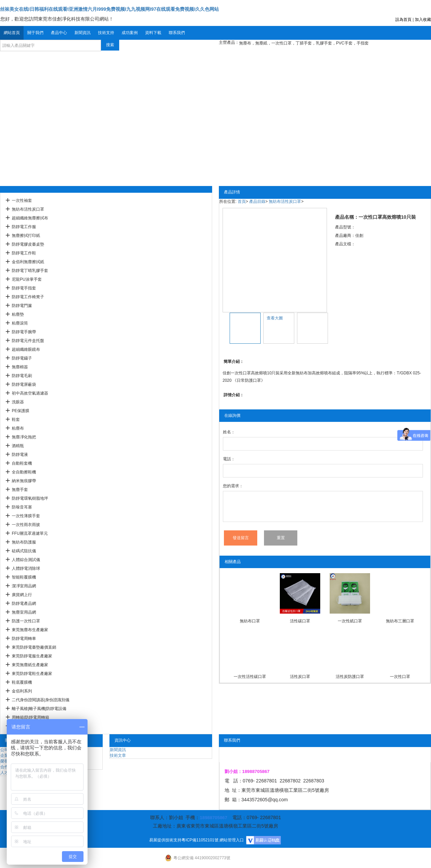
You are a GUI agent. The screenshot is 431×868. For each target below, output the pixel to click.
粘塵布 (18, 428)
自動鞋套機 (22, 463)
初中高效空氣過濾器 (30, 393)
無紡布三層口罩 (400, 621)
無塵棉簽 (20, 367)
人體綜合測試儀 (26, 560)
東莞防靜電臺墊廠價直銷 (34, 647)
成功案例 (130, 33)
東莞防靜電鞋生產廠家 (32, 674)
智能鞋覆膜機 (24, 577)
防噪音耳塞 (22, 507)
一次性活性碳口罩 (250, 677)
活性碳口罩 (300, 621)
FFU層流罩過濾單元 (30, 533)
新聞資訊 (82, 33)
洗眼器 (18, 402)
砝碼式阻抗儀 (24, 551)
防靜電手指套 (24, 288)
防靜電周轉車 (24, 639)
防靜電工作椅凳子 (28, 297)
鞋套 (16, 420)
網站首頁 (12, 33)
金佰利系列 (22, 691)
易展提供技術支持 (165, 840)
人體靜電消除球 (26, 568)
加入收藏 (423, 20)
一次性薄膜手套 (26, 516)
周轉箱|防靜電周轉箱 (30, 717)
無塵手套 (20, 490)
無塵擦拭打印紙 (26, 236)
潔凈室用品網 (24, 586)
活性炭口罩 (300, 677)
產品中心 (59, 33)
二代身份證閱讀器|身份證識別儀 (41, 700)
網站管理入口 (232, 840)
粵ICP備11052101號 (200, 840)
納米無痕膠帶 (24, 481)
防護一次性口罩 (26, 621)
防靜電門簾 (22, 306)
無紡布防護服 (24, 542)
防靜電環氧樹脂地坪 (30, 498)
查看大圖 (275, 318)
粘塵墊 (18, 314)
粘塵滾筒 (20, 323)
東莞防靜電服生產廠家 (32, 656)
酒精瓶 (18, 446)
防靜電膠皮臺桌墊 (28, 244)
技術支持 (106, 33)
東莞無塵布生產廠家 (30, 630)
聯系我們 (177, 33)
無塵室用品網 (24, 612)
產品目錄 (257, 201)
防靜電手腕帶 (24, 332)
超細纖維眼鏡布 (26, 349)
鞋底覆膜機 (22, 682)
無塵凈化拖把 (24, 437)
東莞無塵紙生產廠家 (30, 665)
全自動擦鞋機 (24, 472)
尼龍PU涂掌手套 (27, 279)
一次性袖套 (22, 200)
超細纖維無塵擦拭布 (30, 218)
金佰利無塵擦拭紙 (28, 262)
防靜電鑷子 (22, 358)
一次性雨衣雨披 (26, 525)
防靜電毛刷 (22, 376)
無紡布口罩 (250, 621)
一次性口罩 (400, 677)
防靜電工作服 (24, 227)
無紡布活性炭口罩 (28, 209)
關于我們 (35, 33)
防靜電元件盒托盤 (28, 341)
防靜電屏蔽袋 (24, 384)
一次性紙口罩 (350, 621)
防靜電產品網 (24, 603)
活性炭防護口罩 (350, 677)
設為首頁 (403, 20)
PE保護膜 (21, 411)
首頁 (242, 201)
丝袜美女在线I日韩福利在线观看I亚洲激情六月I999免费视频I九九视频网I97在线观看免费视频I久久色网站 (109, 9)
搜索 (110, 45)
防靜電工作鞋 (24, 253)
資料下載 (153, 33)
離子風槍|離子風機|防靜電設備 (39, 709)
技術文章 (118, 755)
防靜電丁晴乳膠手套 (30, 271)
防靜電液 (20, 455)
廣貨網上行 (22, 595)
